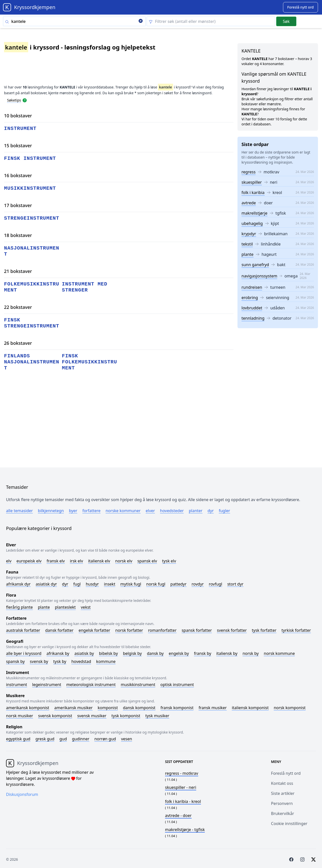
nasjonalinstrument (32, 251)
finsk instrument (30, 158)
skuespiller (252, 182)
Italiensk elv (99, 561)
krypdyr (249, 234)
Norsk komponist (290, 708)
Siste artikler (283, 793)
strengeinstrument (32, 218)
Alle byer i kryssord (24, 653)
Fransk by (203, 653)
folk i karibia (253, 192)
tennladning (253, 318)
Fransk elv (56, 561)
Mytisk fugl (131, 584)
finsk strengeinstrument (32, 323)
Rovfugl (215, 584)
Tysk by (60, 661)
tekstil (247, 244)
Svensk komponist (55, 716)
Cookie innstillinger (289, 824)
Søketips (14, 100)
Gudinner (81, 739)
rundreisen (252, 287)
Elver (150, 511)
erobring (250, 298)
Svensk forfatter (232, 630)
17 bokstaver (18, 205)
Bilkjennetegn (51, 511)
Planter (195, 511)
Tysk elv (169, 561)
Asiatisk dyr (46, 584)
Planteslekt (65, 607)
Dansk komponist (139, 708)
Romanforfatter (162, 630)
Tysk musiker (157, 716)
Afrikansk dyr (18, 584)
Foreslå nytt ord (286, 773)
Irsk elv (76, 561)
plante (248, 254)
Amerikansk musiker (73, 708)
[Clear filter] (211, 21)
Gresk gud (45, 739)
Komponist (108, 708)
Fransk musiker (213, 708)
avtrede (249, 203)
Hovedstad (81, 661)
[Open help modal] (25, 100)
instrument (20, 129)
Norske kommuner (123, 511)
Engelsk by (179, 653)
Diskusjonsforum (22, 794)
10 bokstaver (18, 116)
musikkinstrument (30, 188)
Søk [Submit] (286, 21)
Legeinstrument (47, 685)
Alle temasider (19, 511)
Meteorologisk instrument (91, 685)
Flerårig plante (19, 607)
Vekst (86, 607)
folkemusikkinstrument (32, 287)
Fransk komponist (177, 708)
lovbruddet (252, 308)
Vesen (127, 739)
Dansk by (155, 653)
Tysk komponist (126, 716)
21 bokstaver (18, 271)
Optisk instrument (177, 685)
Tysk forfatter (264, 630)
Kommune (106, 661)
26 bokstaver (18, 343)
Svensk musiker (92, 716)
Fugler (225, 511)
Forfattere (91, 511)
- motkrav (182, 773)
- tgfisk (185, 830)
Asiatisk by (84, 653)
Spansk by (15, 661)
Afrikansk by (58, 653)
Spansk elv (147, 561)
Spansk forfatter (197, 630)
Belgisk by (132, 653)
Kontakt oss (282, 783)
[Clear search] (141, 21)
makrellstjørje (254, 213)
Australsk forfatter (23, 630)
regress (249, 172)
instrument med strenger (85, 287)
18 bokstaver (18, 235)
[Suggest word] (300, 7)
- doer (178, 815)
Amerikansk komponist (28, 708)
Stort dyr (235, 584)
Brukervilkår (283, 813)
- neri (181, 787)
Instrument (17, 685)
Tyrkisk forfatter (296, 630)
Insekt (110, 584)
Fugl (77, 584)
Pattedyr (178, 584)
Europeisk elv (29, 561)
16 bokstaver (18, 175)
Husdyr (92, 584)
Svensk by (39, 661)
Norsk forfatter (129, 630)
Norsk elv (124, 561)
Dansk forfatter (59, 630)
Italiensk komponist (250, 708)
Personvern (282, 803)
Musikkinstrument (138, 685)
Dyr (211, 511)
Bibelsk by (109, 653)
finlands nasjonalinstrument (32, 362)
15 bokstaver (18, 146)
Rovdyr (198, 584)
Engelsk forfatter (94, 630)
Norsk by (251, 653)
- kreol (183, 801)
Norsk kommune (279, 653)
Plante (44, 607)
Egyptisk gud (18, 739)
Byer (73, 511)
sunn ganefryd (255, 265)
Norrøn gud (105, 739)
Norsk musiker (19, 716)
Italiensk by (227, 653)
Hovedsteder (172, 511)
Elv (9, 561)
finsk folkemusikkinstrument (89, 362)
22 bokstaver (18, 307)
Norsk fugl (156, 584)
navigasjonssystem (259, 276)
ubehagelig (252, 223)
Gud (63, 739)
